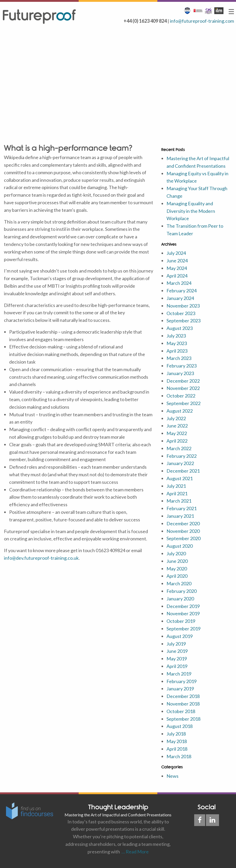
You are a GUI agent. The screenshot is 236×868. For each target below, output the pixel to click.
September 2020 (183, 538)
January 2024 (180, 298)
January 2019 (180, 689)
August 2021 (180, 478)
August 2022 (180, 411)
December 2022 (183, 381)
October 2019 (181, 621)
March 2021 (179, 501)
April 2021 (177, 493)
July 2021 (176, 486)
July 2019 (176, 644)
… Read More (134, 852)
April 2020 (177, 576)
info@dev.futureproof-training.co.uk (41, 558)
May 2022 (177, 433)
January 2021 (180, 516)
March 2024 (179, 283)
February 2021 (182, 508)
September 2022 (183, 403)
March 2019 (179, 674)
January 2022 (180, 463)
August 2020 (180, 546)
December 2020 (183, 523)
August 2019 (180, 636)
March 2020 (179, 583)
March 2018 (179, 756)
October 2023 (181, 313)
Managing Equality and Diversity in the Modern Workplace (191, 211)
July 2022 (176, 418)
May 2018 (177, 741)
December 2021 (183, 471)
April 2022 (177, 441)
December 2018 (183, 696)
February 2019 (182, 681)
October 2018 (181, 711)
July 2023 (176, 336)
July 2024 (176, 253)
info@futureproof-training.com (202, 21)
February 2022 (182, 456)
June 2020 (177, 561)
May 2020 (177, 569)
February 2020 (182, 591)
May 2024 (177, 268)
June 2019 (177, 651)
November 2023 (183, 306)
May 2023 (177, 343)
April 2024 (177, 276)
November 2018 (183, 704)
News (172, 776)
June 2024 (177, 261)
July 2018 (176, 734)
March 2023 (179, 358)
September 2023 (183, 321)
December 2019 (183, 606)
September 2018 (183, 719)
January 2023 (180, 373)
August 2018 (180, 726)
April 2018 (177, 749)
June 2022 (177, 426)
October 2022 (181, 396)
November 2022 (183, 388)
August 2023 (180, 328)
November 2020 (183, 531)
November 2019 (183, 613)
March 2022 (179, 448)
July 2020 (176, 553)
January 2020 (180, 599)
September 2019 (183, 629)
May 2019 (177, 659)
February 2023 (182, 366)
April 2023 (177, 351)
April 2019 (177, 666)
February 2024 (182, 291)
